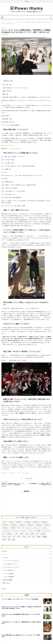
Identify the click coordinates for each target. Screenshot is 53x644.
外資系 (21, 534)
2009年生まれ (44, 522)
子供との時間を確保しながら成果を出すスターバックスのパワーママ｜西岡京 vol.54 (21, 636)
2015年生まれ (12, 473)
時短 (19, 537)
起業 (9, 540)
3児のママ (11, 522)
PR (23, 528)
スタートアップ (37, 528)
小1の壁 (4, 537)
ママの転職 (38, 531)
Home (3, 22)
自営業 (4, 540)
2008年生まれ (36, 522)
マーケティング (46, 531)
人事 (23, 473)
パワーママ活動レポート (27, 570)
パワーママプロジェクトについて (27, 567)
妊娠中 (32, 534)
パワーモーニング (6, 531)
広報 (9, 537)
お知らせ (27, 551)
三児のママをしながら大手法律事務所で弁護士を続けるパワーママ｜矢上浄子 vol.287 (21, 615)
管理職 (39, 537)
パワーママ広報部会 (28, 574)
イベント (27, 554)
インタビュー (10, 22)
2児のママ (5, 522)
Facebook (4, 589)
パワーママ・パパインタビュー (28, 561)
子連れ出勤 (43, 534)
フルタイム (23, 531)
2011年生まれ (14, 525)
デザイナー (45, 528)
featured (13, 528)
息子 (14, 537)
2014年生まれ (39, 525)
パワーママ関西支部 (28, 577)
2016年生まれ (5, 528)
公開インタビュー (27, 583)
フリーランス (15, 531)
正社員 (24, 537)
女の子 (27, 534)
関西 (14, 540)
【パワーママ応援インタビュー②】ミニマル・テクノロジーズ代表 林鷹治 (20, 599)
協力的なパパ (10, 534)
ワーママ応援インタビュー (28, 564)
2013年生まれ (5, 473)
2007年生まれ (28, 522)
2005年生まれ (19, 522)
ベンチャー (18, 473)
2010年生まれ (5, 525)
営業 (16, 534)
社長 (34, 537)
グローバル (29, 528)
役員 (27, 473)
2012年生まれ (22, 525)
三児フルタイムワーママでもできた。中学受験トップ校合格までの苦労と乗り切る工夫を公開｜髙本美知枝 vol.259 (21, 608)
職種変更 (45, 537)
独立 (29, 537)
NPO (19, 528)
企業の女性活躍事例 (27, 580)
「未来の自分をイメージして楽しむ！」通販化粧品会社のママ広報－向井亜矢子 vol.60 (22, 623)
